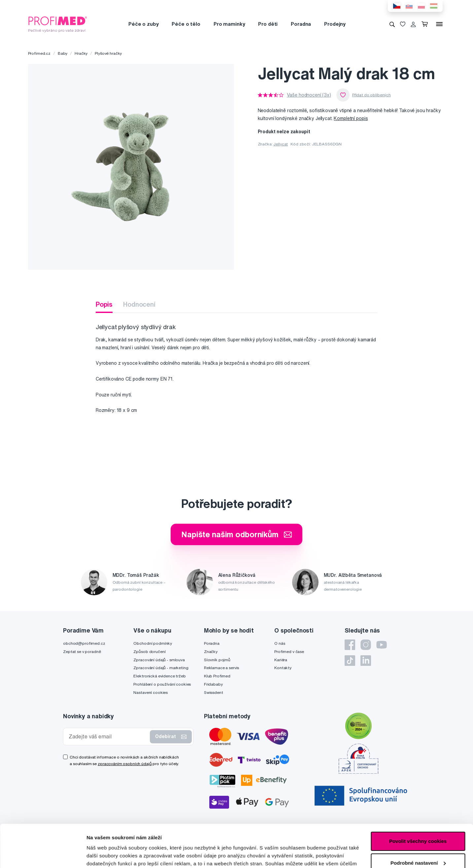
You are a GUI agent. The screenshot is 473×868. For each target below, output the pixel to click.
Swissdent (214, 692)
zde (331, 837)
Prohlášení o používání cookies (162, 684)
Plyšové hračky (108, 53)
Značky (211, 651)
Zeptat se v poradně (82, 651)
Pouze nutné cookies (418, 842)
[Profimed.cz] (58, 24)
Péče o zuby (143, 24)
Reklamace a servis (221, 668)
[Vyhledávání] (392, 24)
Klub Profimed (217, 676)
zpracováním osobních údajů (125, 764)
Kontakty (283, 668)
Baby (63, 53)
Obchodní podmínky (153, 643)
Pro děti (268, 24)
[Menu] (439, 24)
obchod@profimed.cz (84, 643)
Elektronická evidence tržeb (159, 676)
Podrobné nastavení (110, 855)
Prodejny (335, 24)
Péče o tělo (186, 24)
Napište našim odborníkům (236, 534)
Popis (104, 304)
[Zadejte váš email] (108, 737)
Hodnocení (139, 304)
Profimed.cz (39, 53)
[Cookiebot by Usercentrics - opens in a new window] (43, 855)
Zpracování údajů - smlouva (159, 660)
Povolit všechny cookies (418, 799)
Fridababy (213, 684)
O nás (280, 643)
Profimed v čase (289, 651)
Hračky (81, 53)
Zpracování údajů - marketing (161, 668)
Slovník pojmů (217, 660)
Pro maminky (229, 24)
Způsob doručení (149, 651)
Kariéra (281, 660)
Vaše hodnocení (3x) (309, 95)
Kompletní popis (351, 118)
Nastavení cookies (151, 692)
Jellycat (281, 144)
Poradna (301, 24)
